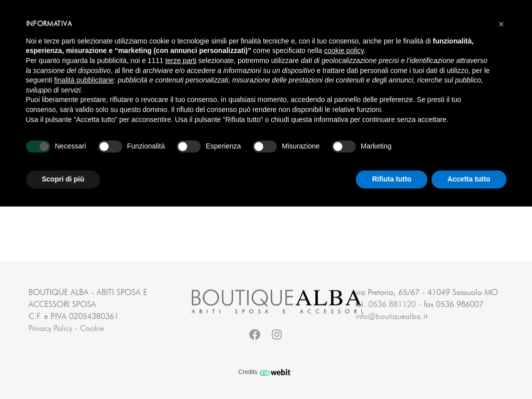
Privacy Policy (50, 328)
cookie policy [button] (344, 50)
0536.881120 (392, 304)
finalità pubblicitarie (84, 80)
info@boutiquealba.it (391, 316)
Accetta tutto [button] (469, 179)
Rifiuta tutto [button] (392, 179)
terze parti (181, 60)
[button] (501, 24)
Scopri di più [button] (63, 179)
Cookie (92, 328)
